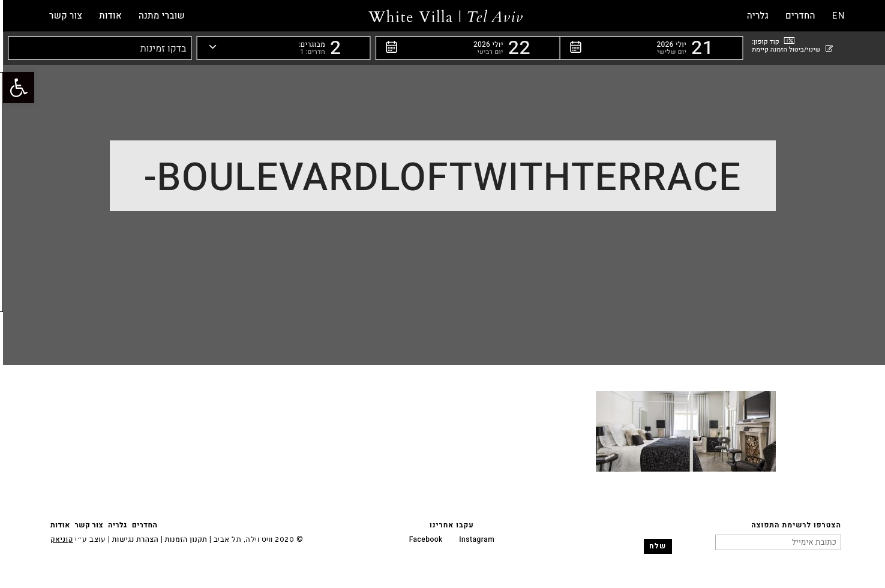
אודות (57, 525)
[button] (648, 48)
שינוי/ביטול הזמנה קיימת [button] (789, 49)
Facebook (423, 539)
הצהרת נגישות (131, 539)
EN (836, 16)
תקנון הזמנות (183, 539)
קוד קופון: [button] (770, 41)
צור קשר (86, 525)
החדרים (142, 525)
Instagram (474, 539)
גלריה (115, 525)
